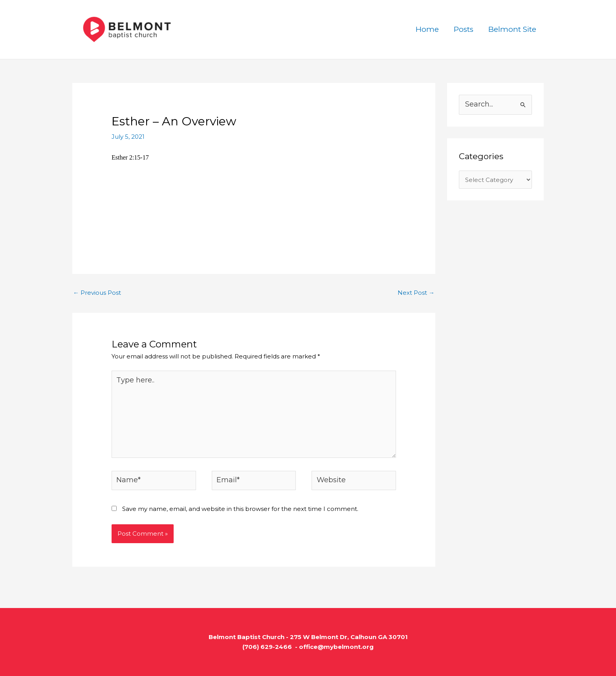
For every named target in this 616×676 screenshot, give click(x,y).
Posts (464, 29)
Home (427, 29)
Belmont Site (512, 29)
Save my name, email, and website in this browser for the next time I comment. (240, 509)
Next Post (416, 293)
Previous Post (97, 293)
